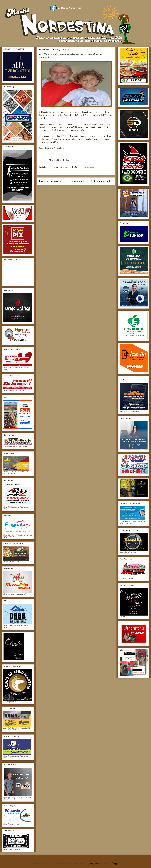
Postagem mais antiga (102, 181)
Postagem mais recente (51, 181)
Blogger (115, 863)
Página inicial (77, 181)
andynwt (94, 863)
